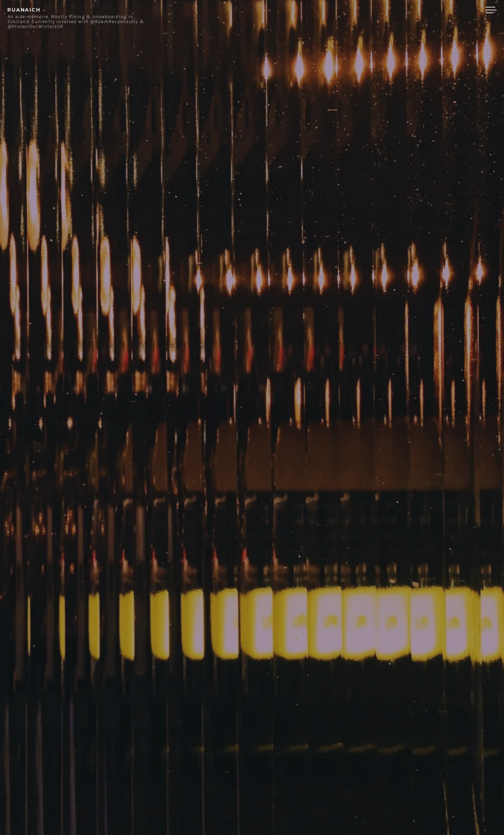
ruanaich (24, 10)
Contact (408, 10)
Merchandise (454, 10)
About (374, 10)
